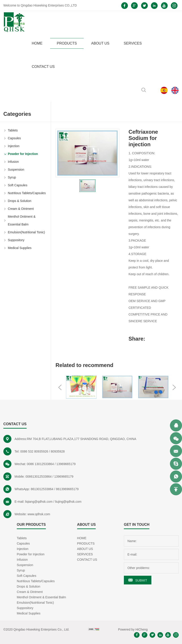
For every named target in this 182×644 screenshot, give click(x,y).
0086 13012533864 (40, 464)
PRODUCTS (67, 43)
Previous (60, 387)
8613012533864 (42, 489)
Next (174, 387)
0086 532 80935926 (34, 451)
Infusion (13, 162)
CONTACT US (43, 67)
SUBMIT (141, 580)
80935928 (58, 451)
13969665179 (66, 464)
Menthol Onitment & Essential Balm (22, 220)
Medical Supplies (20, 248)
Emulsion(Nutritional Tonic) (26, 232)
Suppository (16, 240)
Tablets (13, 130)
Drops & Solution (20, 201)
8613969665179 (67, 489)
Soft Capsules (18, 185)
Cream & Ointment (21, 209)
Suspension (16, 170)
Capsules (14, 138)
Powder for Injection (23, 154)
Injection (14, 146)
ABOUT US (100, 43)
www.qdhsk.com (39, 514)
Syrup (12, 177)
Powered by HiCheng (133, 629)
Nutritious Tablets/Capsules (27, 193)
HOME (37, 43)
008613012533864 (39, 477)
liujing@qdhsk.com (68, 502)
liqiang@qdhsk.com (39, 502)
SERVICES (133, 43)
